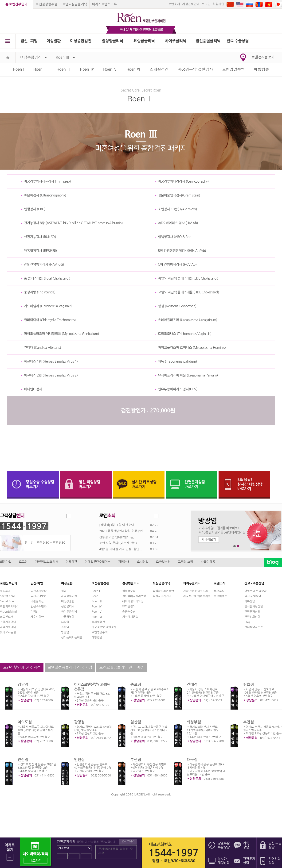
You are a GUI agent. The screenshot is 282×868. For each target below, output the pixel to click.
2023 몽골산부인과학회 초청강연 (121, 531)
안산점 (23, 760)
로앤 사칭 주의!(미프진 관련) (118, 543)
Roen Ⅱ (40, 69)
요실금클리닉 (144, 41)
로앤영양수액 (234, 69)
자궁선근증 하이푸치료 (197, 596)
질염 (64, 591)
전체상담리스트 (254, 627)
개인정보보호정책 (47, 562)
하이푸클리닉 (176, 41)
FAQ (247, 622)
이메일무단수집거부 (98, 562)
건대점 (192, 685)
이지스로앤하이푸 (104, 4)
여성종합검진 (81, 41)
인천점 (79, 760)
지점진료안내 (191, 4)
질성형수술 (129, 591)
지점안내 (124, 562)
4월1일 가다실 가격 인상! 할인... (121, 549)
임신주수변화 (39, 607)
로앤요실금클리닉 (75, 4)
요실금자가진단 (162, 596)
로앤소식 (219, 591)
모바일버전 (163, 562)
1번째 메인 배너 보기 (235, 546)
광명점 (79, 722)
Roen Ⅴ (110, 69)
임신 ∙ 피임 (29, 41)
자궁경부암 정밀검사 (195, 69)
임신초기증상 (39, 591)
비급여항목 (208, 562)
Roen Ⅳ (87, 69)
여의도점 (25, 722)
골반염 (65, 627)
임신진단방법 (39, 596)
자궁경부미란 (69, 596)
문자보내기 (128, 841)
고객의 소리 (186, 562)
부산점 (136, 760)
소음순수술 (129, 612)
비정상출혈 (68, 601)
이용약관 (71, 562)
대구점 (192, 760)
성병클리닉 (68, 607)
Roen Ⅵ (133, 69)
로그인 (206, 4)
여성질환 (54, 41)
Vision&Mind (8, 612)
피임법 (35, 612)
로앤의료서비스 (9, 607)
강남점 (23, 685)
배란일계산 (37, 601)
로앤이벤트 (220, 596)
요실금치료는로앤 (163, 591)
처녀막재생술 (130, 617)
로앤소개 (174, 4)
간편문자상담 (252, 612)
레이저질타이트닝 (133, 601)
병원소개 (5, 591)
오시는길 (143, 562)
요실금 (65, 622)
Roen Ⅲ (65, 57)
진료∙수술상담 (238, 41)
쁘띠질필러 (129, 607)
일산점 (136, 722)
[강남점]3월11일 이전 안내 (117, 525)
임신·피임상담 (253, 596)
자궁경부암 (68, 617)
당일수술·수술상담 (255, 591)
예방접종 (262, 69)
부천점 (249, 722)
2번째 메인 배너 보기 (238, 546)
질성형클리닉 (112, 41)
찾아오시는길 (8, 632)
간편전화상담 (252, 617)
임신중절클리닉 (208, 41)
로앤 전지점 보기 (263, 57)
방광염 (65, 632)
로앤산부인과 (18, 4)
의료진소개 (7, 617)
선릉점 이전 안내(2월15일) (117, 537)
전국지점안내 (8, 622)
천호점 (249, 685)
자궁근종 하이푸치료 (196, 591)
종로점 (136, 685)
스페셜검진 (159, 69)
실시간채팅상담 (254, 607)
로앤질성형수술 (47, 4)
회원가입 (218, 4)
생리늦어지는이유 (72, 638)
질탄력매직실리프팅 (134, 596)
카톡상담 (250, 601)
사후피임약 (37, 617)
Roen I (19, 69)
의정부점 (194, 722)
